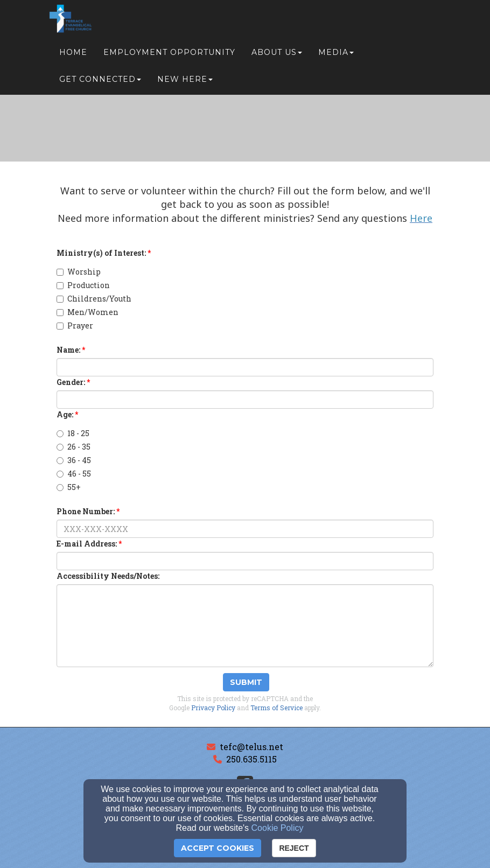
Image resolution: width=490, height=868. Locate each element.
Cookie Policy (278, 828)
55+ (69, 487)
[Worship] (60, 272)
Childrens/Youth (94, 299)
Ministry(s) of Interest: (101, 253)
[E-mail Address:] (245, 561)
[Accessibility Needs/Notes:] (245, 626)
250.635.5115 (251, 759)
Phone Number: (86, 511)
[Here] (421, 219)
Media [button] (336, 55)
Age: (65, 414)
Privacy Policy (213, 708)
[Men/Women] (60, 313)
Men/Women (87, 312)
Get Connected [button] (100, 82)
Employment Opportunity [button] (169, 55)
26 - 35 (73, 447)
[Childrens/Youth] (60, 299)
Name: (68, 350)
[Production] (60, 286)
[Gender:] (245, 400)
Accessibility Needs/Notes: (108, 576)
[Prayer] (60, 326)
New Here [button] (185, 82)
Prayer (75, 325)
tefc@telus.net (251, 747)
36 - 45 (74, 460)
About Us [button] (277, 55)
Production (83, 285)
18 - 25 (73, 433)
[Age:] (60, 434)
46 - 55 (74, 474)
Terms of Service (276, 708)
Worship (79, 272)
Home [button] (73, 55)
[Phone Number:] (245, 529)
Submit (246, 682)
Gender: (71, 382)
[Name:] (245, 367)
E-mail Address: (87, 544)
